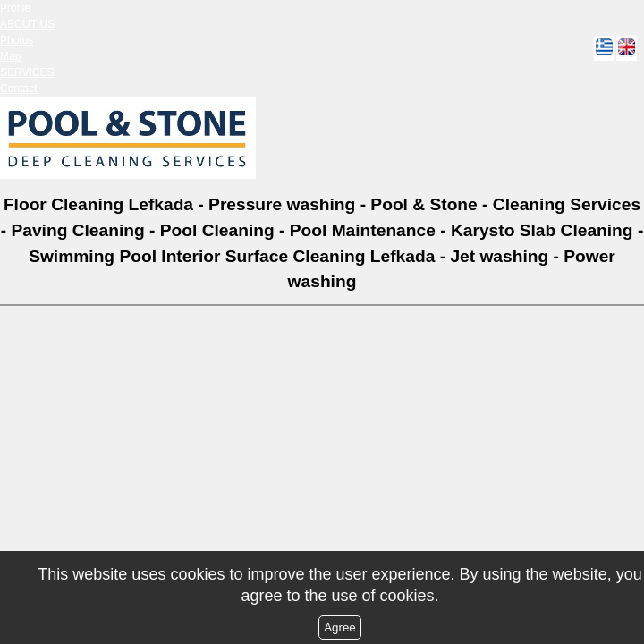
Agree (340, 627)
